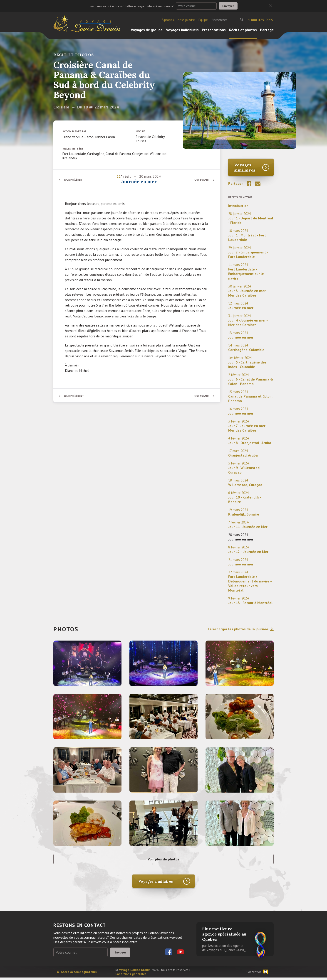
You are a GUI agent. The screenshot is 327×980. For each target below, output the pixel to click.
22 (119, 176)
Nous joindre (186, 20)
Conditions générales (131, 976)
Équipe (203, 20)
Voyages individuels (182, 30)
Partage (267, 30)
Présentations (214, 30)
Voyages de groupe (147, 30)
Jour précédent (76, 180)
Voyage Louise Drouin (135, 972)
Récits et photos (243, 30)
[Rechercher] (227, 20)
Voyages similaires (245, 167)
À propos (168, 20)
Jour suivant (200, 180)
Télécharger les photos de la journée (241, 629)
